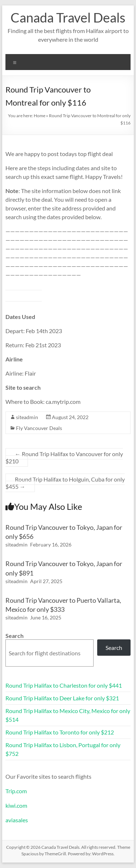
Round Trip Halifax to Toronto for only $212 (60, 732)
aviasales (17, 820)
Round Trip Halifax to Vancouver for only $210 (64, 457)
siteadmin (27, 417)
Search (15, 636)
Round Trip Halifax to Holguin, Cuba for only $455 (65, 483)
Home (40, 116)
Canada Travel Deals (68, 17)
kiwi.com (16, 805)
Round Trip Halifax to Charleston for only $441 (64, 685)
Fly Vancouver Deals (39, 428)
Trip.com (16, 791)
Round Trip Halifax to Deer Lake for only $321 (62, 698)
